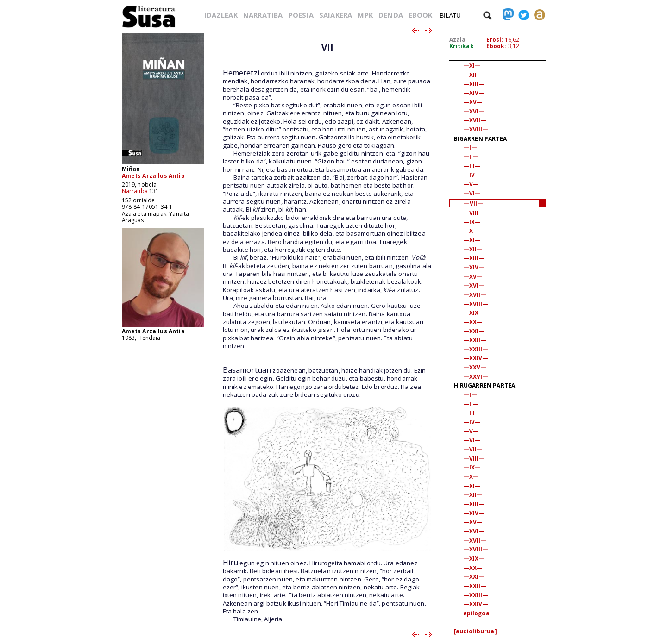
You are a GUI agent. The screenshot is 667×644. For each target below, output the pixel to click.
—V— (471, 184)
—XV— (473, 102)
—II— (471, 157)
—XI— (472, 66)
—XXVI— (476, 377)
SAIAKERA (336, 15)
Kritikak (462, 46)
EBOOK (420, 15)
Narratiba (135, 191)
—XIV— (474, 93)
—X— (471, 231)
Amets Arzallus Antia (153, 176)
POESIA (301, 15)
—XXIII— (476, 349)
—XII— (473, 75)
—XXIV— (476, 358)
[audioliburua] (475, 631)
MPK (365, 15)
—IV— (472, 175)
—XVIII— (476, 129)
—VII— (474, 203)
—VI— (472, 193)
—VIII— (474, 213)
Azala (458, 40)
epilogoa (476, 613)
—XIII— (474, 84)
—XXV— (475, 367)
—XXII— (475, 340)
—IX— (472, 222)
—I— (470, 147)
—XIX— (474, 313)
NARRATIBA (263, 15)
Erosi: (495, 40)
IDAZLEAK (221, 15)
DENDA (391, 15)
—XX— (473, 322)
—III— (472, 166)
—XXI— (474, 331)
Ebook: (497, 46)
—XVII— (475, 120)
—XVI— (474, 111)
